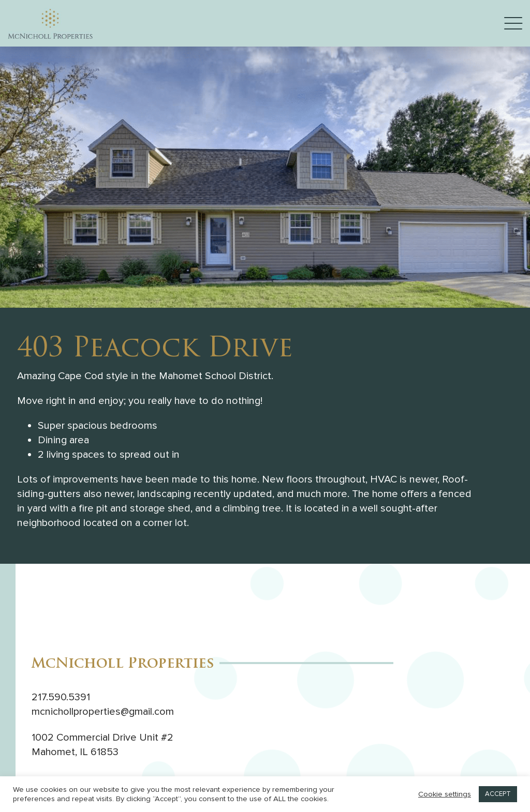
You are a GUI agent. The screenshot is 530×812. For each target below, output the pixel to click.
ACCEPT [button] (498, 794)
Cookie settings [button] (445, 794)
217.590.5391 (61, 697)
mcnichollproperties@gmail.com (103, 712)
